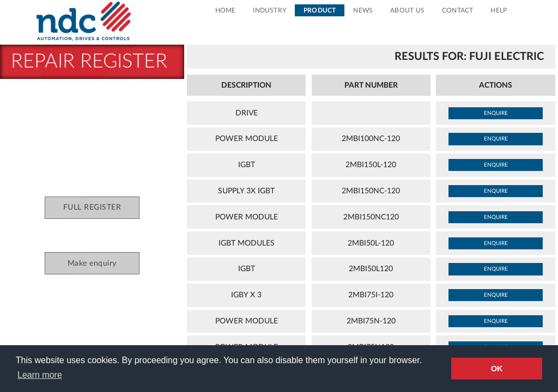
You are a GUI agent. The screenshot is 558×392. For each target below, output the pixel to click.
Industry (269, 10)
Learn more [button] (40, 375)
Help (499, 10)
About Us (407, 10)
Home (226, 10)
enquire (496, 113)
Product (320, 10)
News (363, 10)
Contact (457, 10)
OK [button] (497, 369)
